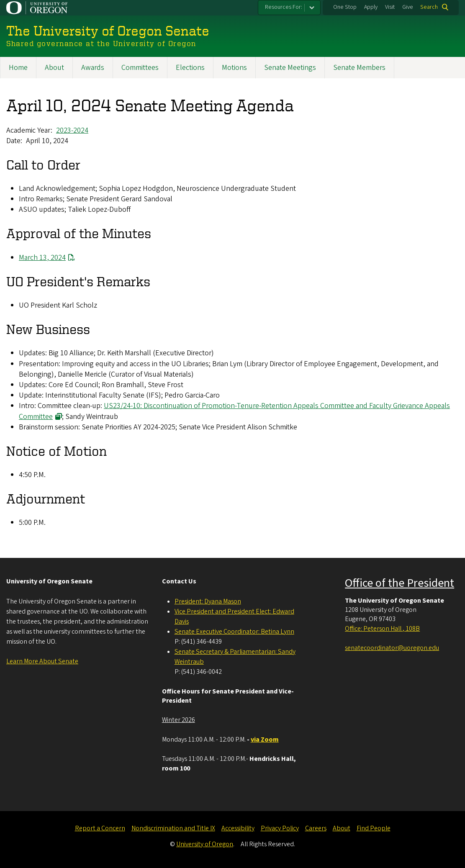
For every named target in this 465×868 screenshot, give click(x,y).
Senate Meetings (290, 68)
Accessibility (238, 828)
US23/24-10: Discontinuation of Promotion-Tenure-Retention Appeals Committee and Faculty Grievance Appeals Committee (234, 411)
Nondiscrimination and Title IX (173, 828)
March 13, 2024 (42, 257)
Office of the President (399, 583)
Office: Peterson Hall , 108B (382, 629)
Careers (316, 828)
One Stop (345, 7)
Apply (371, 7)
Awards (93, 68)
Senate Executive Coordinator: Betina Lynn (234, 632)
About (54, 68)
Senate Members (359, 68)
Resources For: (284, 7)
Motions (234, 68)
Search (429, 7)
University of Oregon (205, 844)
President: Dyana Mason (208, 601)
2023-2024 (72, 130)
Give (408, 7)
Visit (390, 7)
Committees (140, 68)
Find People (374, 828)
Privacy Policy (280, 828)
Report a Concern (100, 828)
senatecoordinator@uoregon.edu (392, 648)
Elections (190, 68)
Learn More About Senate (42, 661)
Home (18, 68)
